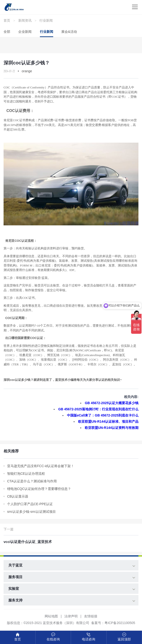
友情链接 (91, 616)
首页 (7, 20)
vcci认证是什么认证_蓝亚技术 (28, 542)
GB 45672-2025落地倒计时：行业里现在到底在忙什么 (98, 409)
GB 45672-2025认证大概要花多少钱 (112, 403)
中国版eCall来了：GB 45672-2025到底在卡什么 (103, 415)
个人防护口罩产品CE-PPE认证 (30, 504)
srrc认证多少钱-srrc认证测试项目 (31, 512)
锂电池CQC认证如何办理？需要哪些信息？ (39, 489)
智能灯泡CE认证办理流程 (26, 474)
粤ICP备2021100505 (120, 623)
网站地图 (51, 616)
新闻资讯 (25, 20)
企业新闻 (25, 32)
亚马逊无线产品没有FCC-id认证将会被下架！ (41, 466)
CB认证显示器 (18, 496)
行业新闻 (46, 20)
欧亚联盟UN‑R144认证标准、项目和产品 (108, 421)
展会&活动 (69, 32)
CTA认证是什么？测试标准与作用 (32, 481)
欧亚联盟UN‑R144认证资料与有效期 (112, 428)
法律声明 (71, 616)
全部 (7, 32)
